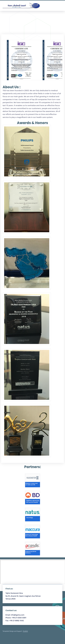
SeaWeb (25, 631)
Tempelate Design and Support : (15, 631)
